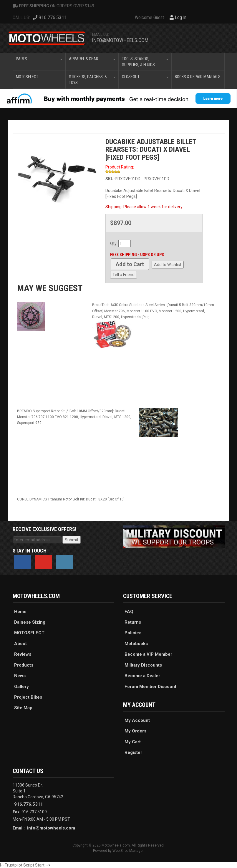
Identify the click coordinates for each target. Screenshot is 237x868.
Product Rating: (120, 167)
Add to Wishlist (168, 265)
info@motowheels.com (120, 40)
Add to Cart (130, 264)
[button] (39, 62)
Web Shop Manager (128, 851)
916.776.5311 (29, 804)
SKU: (110, 179)
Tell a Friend (124, 275)
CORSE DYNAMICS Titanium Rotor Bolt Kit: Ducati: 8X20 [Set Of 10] (71, 499)
